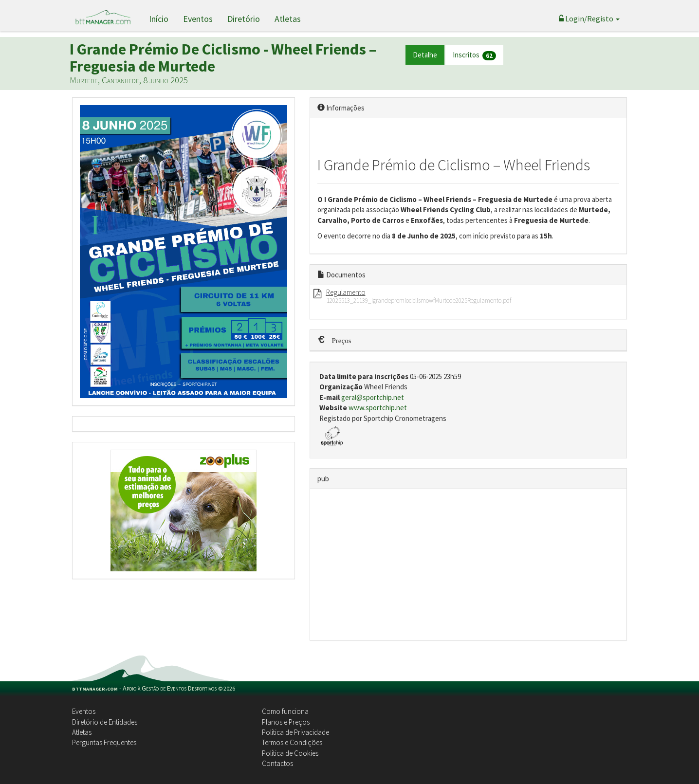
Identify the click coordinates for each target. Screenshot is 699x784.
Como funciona (285, 711)
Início (159, 19)
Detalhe (425, 55)
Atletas (288, 19)
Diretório (244, 19)
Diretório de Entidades (105, 722)
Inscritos (474, 55)
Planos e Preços (286, 722)
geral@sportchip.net (373, 397)
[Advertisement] (469, 565)
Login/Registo (589, 18)
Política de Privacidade (295, 732)
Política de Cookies (290, 753)
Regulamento (346, 292)
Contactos (277, 763)
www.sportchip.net (378, 408)
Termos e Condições (292, 742)
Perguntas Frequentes (104, 742)
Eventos (198, 19)
